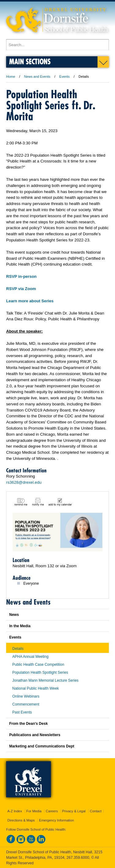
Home (11, 76)
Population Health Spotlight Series (40, 672)
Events (64, 76)
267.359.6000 (78, 858)
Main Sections (30, 61)
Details (18, 649)
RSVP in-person (21, 276)
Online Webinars (26, 696)
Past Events (22, 712)
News (14, 615)
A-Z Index (15, 811)
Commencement (26, 704)
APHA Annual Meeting (30, 657)
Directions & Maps (21, 820)
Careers (52, 811)
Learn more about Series (30, 301)
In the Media (20, 626)
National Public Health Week (36, 688)
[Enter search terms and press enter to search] (57, 45)
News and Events (37, 76)
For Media (34, 811)
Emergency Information (56, 820)
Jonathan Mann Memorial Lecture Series (45, 680)
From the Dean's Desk (29, 724)
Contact (96, 811)
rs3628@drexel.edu (24, 482)
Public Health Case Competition (38, 665)
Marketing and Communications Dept (42, 746)
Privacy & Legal (74, 811)
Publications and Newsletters (35, 735)
